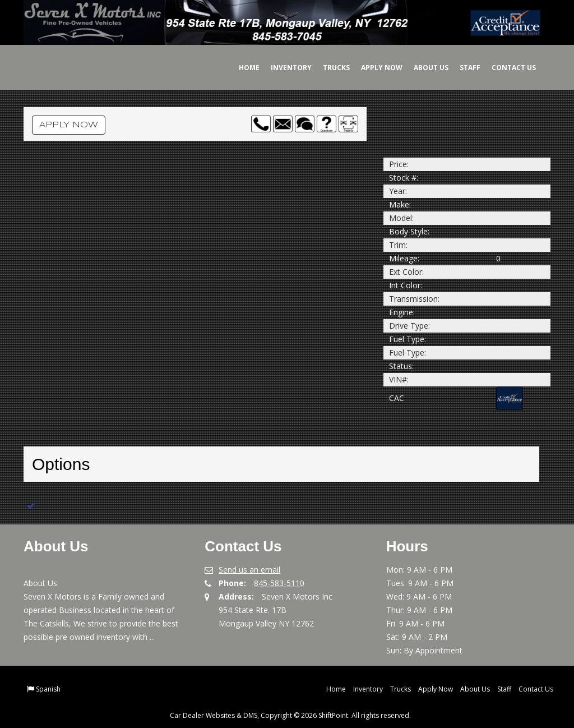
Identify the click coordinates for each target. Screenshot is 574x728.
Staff (462, 68)
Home (241, 68)
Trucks (328, 68)
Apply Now (374, 68)
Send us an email (249, 570)
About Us (423, 68)
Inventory (283, 68)
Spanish (48, 689)
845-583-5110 (279, 583)
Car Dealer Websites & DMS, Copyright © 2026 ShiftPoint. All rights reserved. (290, 715)
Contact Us (506, 68)
